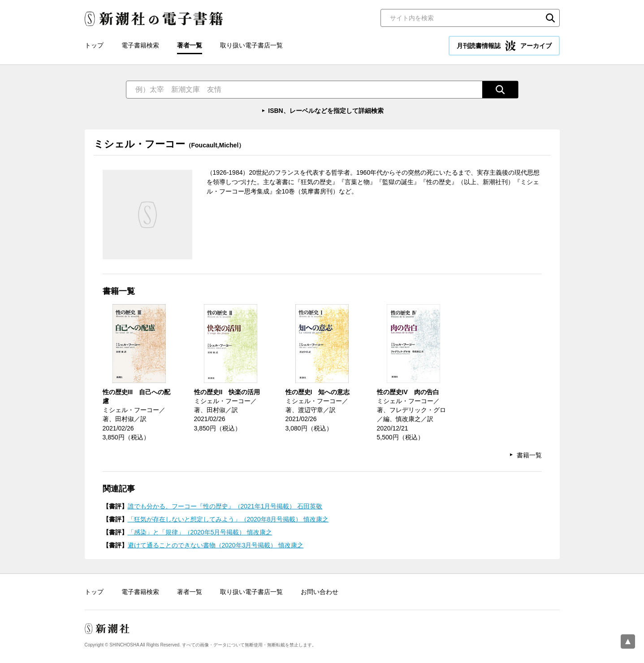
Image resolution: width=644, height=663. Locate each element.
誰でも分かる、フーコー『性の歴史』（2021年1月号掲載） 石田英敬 (225, 506)
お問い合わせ (320, 592)
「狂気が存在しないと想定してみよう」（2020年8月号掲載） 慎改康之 (228, 519)
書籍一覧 (529, 455)
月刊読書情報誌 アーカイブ (504, 46)
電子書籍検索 (140, 45)
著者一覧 (190, 45)
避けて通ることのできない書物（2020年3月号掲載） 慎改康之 (216, 545)
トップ (94, 45)
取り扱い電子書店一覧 (251, 45)
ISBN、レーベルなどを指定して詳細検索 (326, 111)
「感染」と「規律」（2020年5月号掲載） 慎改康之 (200, 532)
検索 (550, 18)
